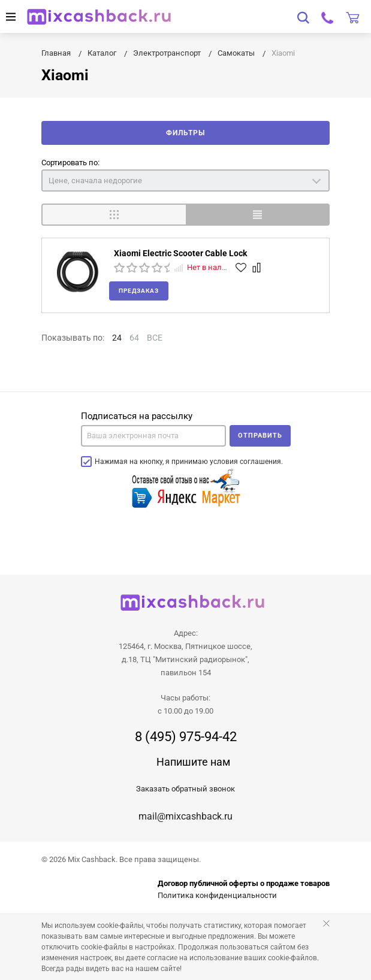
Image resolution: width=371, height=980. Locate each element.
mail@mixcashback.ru (185, 816)
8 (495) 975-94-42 (186, 737)
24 (117, 338)
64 (134, 338)
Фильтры (185, 133)
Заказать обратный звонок (185, 789)
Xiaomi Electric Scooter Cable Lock (180, 253)
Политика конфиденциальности (217, 895)
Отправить (260, 436)
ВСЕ (155, 338)
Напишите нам (193, 762)
